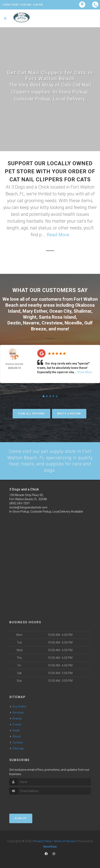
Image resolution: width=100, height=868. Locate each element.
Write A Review (69, 413)
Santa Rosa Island (57, 317)
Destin (14, 323)
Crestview (52, 323)
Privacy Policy (42, 841)
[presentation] (31, 802)
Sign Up (21, 818)
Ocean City (60, 311)
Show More (84, 372)
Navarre (31, 323)
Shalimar (82, 311)
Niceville (73, 323)
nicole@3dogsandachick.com (28, 507)
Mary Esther (35, 311)
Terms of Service (64, 841)
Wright (30, 317)
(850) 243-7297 (19, 503)
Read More (58, 235)
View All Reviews (31, 413)
